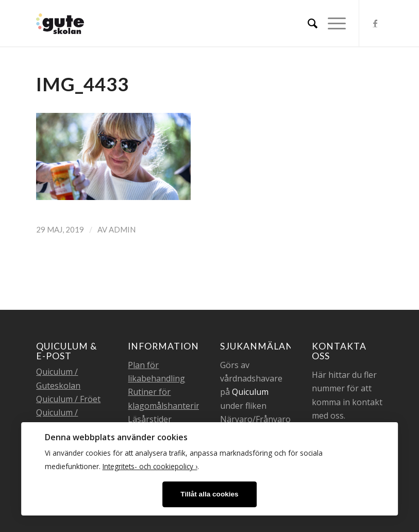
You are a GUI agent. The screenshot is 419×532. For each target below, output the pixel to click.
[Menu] (332, 23)
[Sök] (307, 23)
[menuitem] (307, 23)
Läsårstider (150, 419)
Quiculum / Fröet (68, 399)
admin (122, 229)
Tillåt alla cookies (209, 494)
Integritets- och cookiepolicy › (150, 466)
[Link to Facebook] (375, 23)
